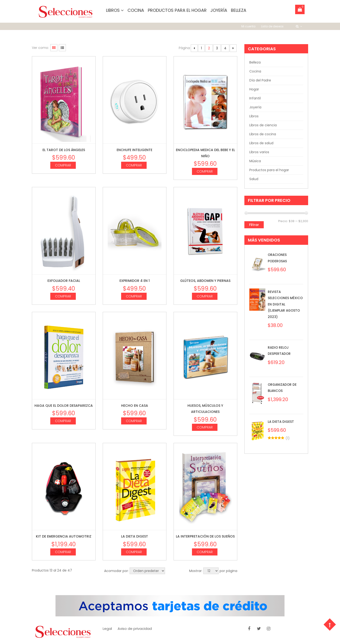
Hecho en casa (135, 405)
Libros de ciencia (263, 125)
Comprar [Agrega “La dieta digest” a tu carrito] (134, 552)
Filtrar (254, 225)
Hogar (254, 89)
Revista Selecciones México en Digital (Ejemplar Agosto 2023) (284, 304)
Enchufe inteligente (134, 150)
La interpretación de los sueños (205, 536)
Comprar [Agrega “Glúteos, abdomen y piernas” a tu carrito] (205, 296)
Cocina (136, 10)
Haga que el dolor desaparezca (64, 405)
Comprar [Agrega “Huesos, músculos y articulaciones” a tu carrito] (205, 427)
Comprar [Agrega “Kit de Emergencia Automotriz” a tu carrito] (63, 552)
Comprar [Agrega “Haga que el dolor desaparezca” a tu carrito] (63, 421)
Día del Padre (260, 80)
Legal (107, 628)
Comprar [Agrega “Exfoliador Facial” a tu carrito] (63, 296)
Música (255, 161)
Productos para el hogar (177, 10)
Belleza (239, 10)
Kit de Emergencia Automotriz (64, 536)
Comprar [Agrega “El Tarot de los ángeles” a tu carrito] (63, 165)
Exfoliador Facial (64, 281)
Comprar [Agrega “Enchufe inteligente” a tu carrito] (134, 165)
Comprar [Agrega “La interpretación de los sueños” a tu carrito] (205, 552)
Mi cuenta (248, 26)
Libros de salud (261, 143)
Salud (254, 179)
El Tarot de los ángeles (64, 150)
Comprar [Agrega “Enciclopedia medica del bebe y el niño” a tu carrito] (205, 171)
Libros (115, 10)
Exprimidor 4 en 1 (135, 281)
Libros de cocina (263, 134)
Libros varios (259, 152)
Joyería (219, 10)
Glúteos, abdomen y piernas (205, 281)
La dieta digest (135, 536)
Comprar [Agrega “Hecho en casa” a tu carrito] (134, 421)
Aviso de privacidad (135, 628)
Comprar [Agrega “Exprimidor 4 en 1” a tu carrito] (134, 296)
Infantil (255, 98)
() (288, 438)
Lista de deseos (272, 26)
